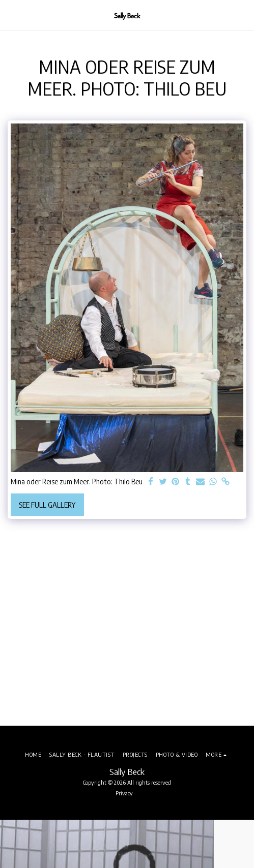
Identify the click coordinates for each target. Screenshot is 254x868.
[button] (11, 15)
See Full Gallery (47, 505)
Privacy (124, 793)
